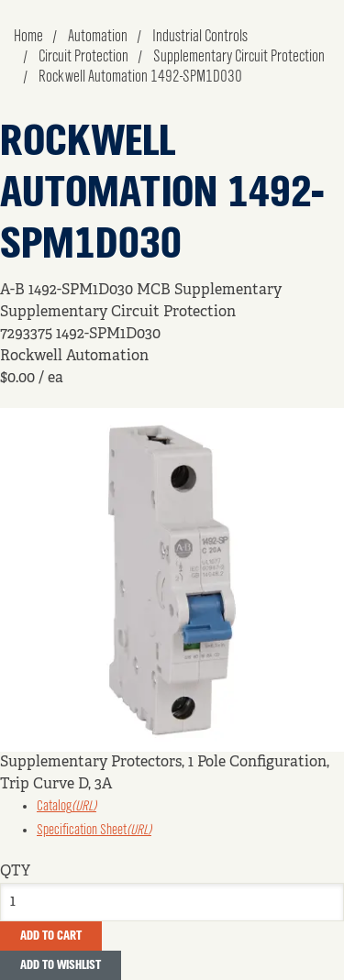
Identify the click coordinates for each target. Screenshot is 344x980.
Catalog (67, 807)
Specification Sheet (94, 831)
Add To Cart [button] (51, 936)
